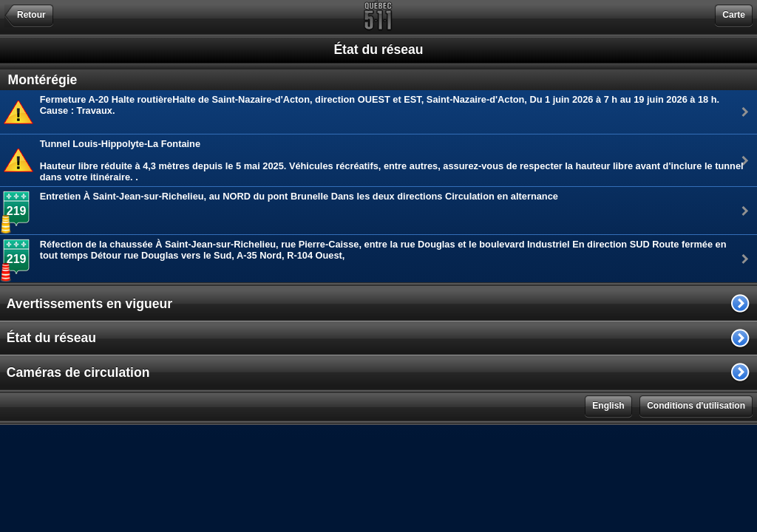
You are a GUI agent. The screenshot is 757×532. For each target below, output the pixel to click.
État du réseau (51, 338)
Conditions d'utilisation (696, 406)
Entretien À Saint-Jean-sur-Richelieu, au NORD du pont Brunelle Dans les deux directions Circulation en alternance (299, 196)
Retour (31, 15)
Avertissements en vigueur (89, 304)
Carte (734, 15)
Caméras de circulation (78, 372)
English (608, 406)
